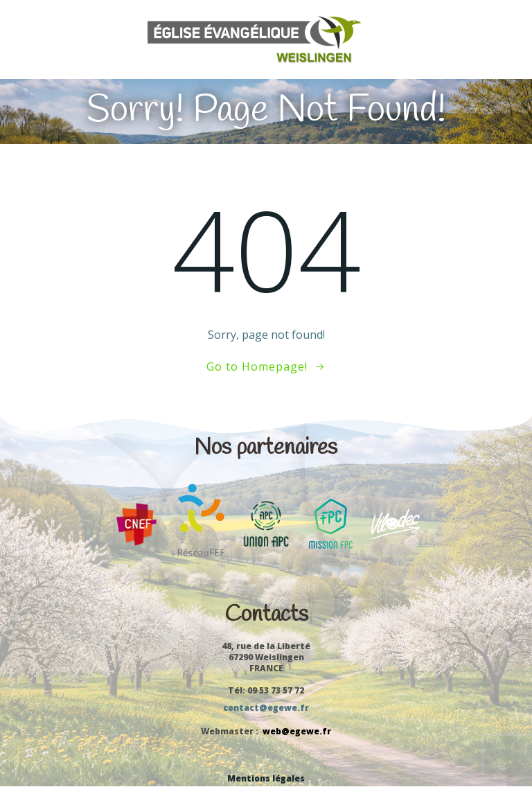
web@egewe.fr (297, 731)
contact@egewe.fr (266, 708)
